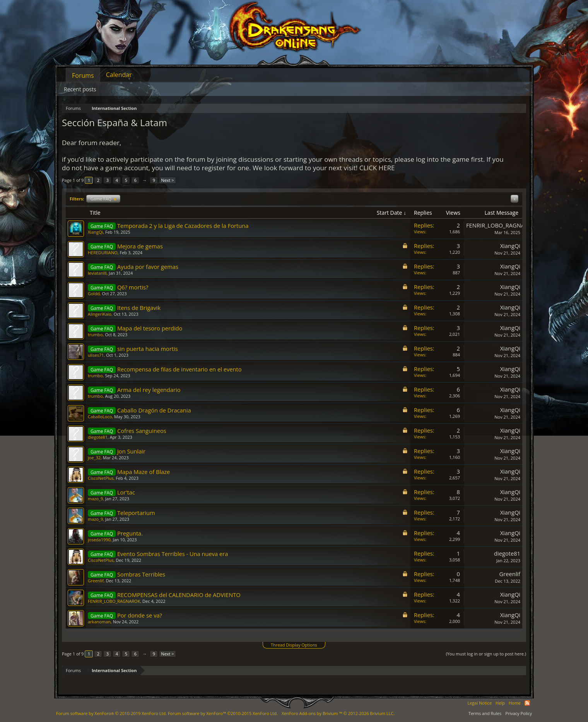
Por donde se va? (140, 615)
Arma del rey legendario (149, 390)
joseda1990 (99, 540)
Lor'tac (126, 492)
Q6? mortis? (133, 287)
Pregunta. (130, 533)
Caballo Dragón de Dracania (154, 410)
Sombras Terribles (141, 574)
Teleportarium (136, 513)
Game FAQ (103, 199)
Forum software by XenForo (111, 713)
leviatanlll (97, 273)
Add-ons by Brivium (338, 713)
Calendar (119, 75)
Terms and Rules (485, 713)
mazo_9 (95, 499)
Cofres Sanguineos (142, 431)
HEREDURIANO (103, 252)
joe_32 (94, 458)
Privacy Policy (519, 713)
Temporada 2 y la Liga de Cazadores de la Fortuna (183, 226)
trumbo (95, 334)
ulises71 (96, 355)
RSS (527, 703)
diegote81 (98, 437)
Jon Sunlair (131, 451)
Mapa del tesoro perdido (150, 328)
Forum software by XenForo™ (223, 713)
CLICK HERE (377, 168)
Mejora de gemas (140, 246)
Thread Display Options (294, 645)
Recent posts (80, 89)
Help (500, 703)
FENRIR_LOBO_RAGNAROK (501, 225)
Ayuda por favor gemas (148, 267)
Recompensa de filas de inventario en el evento (179, 369)
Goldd (94, 293)
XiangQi (95, 232)
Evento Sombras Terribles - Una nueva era (173, 554)
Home (515, 703)
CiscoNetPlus (101, 478)
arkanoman (99, 622)
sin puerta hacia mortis (148, 349)
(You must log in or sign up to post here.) (486, 654)
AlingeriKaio (100, 314)
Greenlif (96, 581)
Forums (83, 75)
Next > (167, 180)
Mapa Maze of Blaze (144, 472)
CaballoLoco (100, 417)
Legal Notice (479, 703)
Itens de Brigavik (139, 308)
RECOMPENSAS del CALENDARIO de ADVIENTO (179, 595)
